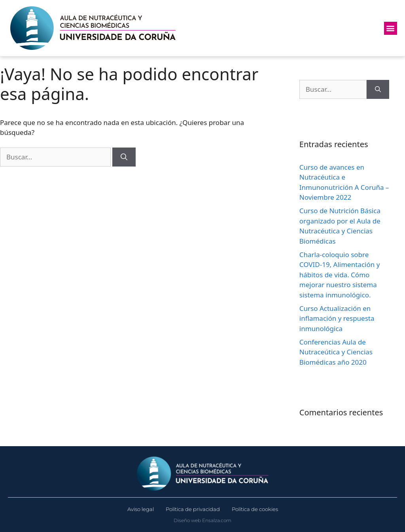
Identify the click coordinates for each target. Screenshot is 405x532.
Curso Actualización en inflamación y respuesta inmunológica (337, 318)
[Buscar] (124, 157)
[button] (391, 28)
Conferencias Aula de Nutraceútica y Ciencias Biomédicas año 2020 (336, 352)
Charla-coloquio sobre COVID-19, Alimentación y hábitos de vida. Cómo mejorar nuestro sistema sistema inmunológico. (340, 275)
